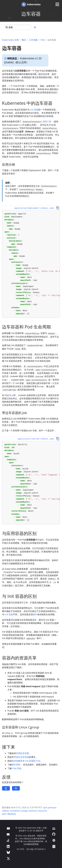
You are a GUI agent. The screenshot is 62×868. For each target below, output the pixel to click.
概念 (24, 40)
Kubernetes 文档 (10, 40)
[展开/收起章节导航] (35, 27)
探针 (35, 614)
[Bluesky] (8, 852)
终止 (11, 395)
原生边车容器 (23, 757)
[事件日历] (54, 846)
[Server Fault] (8, 840)
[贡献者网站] (54, 828)
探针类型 (16, 765)
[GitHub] (54, 834)
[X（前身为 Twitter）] (8, 858)
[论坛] (8, 834)
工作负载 (33, 40)
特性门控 (47, 122)
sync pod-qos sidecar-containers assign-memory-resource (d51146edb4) (29, 811)
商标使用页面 (33, 844)
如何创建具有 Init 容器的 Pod (26, 761)
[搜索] (18, 27)
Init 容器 (34, 110)
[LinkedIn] (8, 846)
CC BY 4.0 (31, 831)
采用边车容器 (23, 753)
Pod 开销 (17, 768)
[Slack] (54, 840)
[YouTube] (8, 828)
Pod (43, 40)
